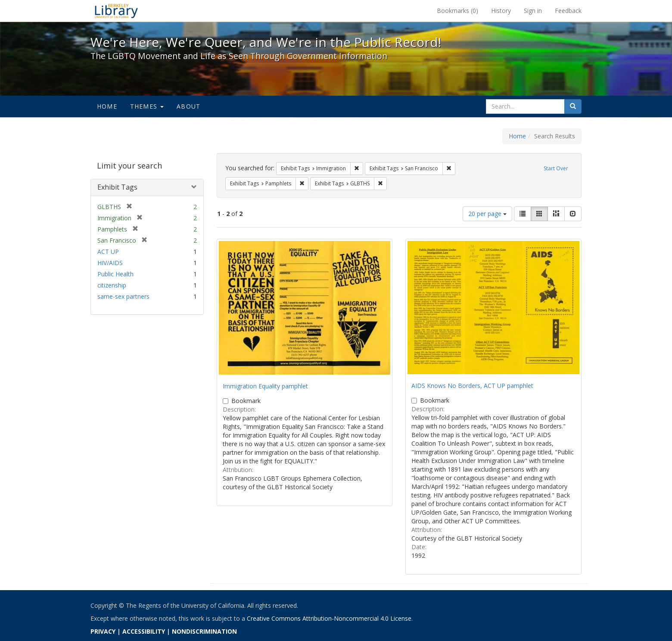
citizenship (112, 285)
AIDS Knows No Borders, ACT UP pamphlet (472, 386)
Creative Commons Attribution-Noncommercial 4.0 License (329, 618)
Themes (147, 106)
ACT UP (108, 252)
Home (107, 106)
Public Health (115, 274)
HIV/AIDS (110, 263)
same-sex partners (123, 296)
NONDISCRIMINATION (204, 631)
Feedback (568, 11)
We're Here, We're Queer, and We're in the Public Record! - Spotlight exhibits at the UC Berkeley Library (116, 11)
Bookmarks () (457, 11)
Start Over (556, 168)
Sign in (533, 11)
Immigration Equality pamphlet (265, 386)
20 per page (487, 214)
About (188, 106)
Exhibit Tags (117, 187)
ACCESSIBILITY (144, 631)
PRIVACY (103, 631)
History (501, 11)
